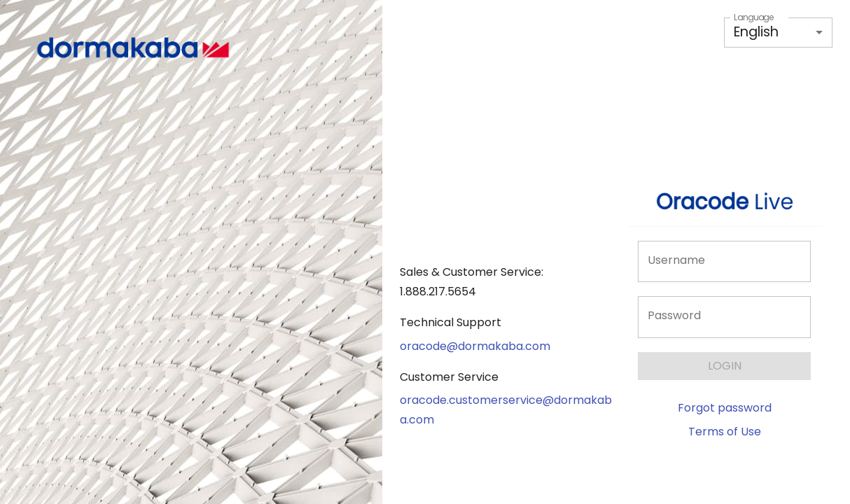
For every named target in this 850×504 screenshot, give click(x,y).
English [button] (756, 32)
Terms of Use (725, 432)
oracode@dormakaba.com (475, 346)
